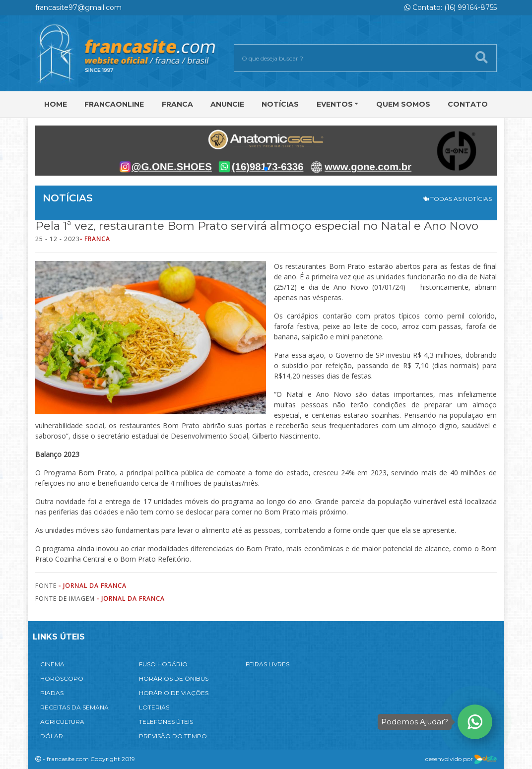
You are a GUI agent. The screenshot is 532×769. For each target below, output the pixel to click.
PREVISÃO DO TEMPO (173, 736)
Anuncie (227, 104)
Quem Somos (403, 104)
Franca (177, 104)
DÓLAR (52, 736)
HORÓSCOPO (62, 678)
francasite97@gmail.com (78, 7)
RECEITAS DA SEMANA (74, 707)
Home (56, 104)
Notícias (280, 104)
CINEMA (52, 664)
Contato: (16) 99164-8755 (451, 7)
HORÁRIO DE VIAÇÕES (174, 693)
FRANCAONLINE (114, 104)
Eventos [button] (335, 104)
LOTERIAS (154, 707)
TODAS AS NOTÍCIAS (457, 199)
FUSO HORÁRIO (163, 664)
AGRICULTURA (62, 722)
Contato (468, 104)
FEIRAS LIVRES (267, 664)
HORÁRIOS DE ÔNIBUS (174, 678)
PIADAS (52, 693)
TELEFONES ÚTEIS (166, 722)
